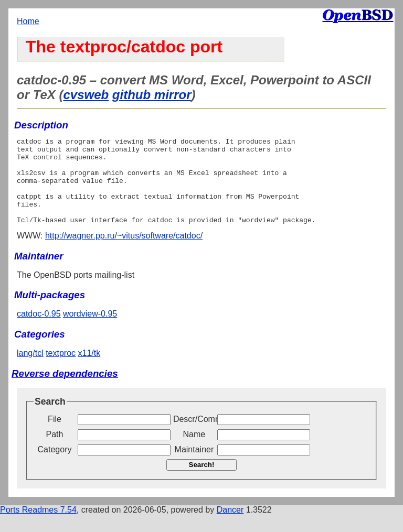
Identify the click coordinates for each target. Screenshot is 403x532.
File (55, 436)
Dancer (230, 527)
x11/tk (89, 370)
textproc (61, 370)
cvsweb (86, 95)
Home (28, 21)
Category (55, 467)
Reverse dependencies (65, 391)
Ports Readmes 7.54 (38, 527)
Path (55, 452)
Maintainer (194, 467)
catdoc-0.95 (39, 331)
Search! (202, 482)
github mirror (152, 95)
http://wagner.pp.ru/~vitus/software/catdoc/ (124, 253)
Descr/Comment (194, 436)
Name (194, 452)
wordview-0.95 (90, 331)
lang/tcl (30, 370)
